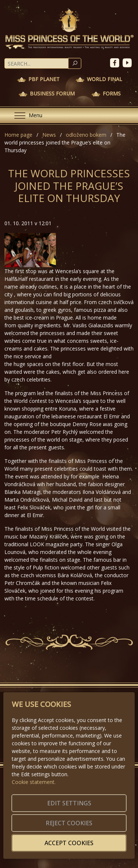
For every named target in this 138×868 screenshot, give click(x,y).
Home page (18, 135)
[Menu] (25, 116)
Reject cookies (69, 823)
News (49, 135)
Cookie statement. (34, 782)
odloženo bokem (86, 135)
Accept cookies (69, 843)
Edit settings (69, 803)
